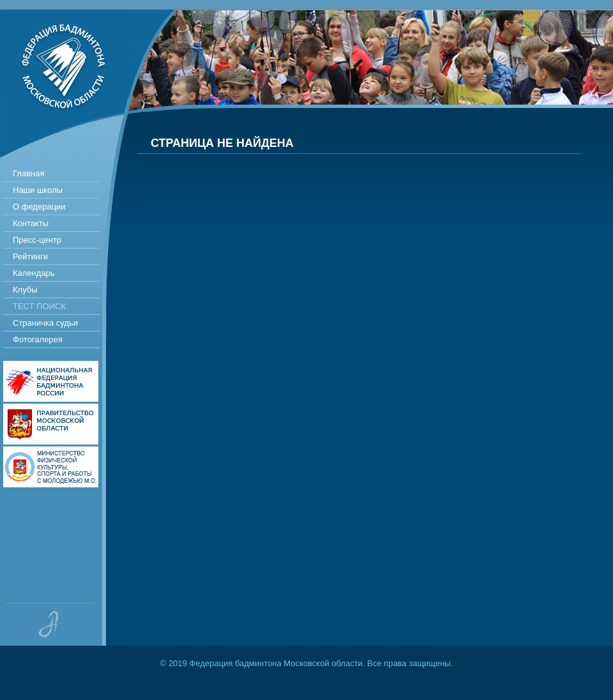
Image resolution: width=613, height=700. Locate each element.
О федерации (39, 207)
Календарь (34, 273)
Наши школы (38, 190)
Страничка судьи (45, 323)
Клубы (25, 290)
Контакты (31, 223)
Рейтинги (30, 256)
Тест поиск (39, 306)
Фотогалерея (38, 339)
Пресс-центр (37, 240)
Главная (28, 173)
